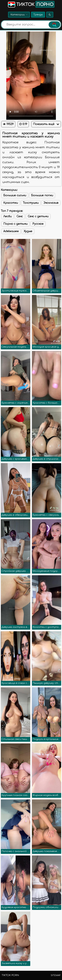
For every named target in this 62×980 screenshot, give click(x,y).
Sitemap (56, 975)
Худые (28, 231)
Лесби (7, 216)
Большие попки (42, 195)
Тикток (31, 4)
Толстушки (31, 203)
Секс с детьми (38, 216)
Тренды (38, 15)
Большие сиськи (15, 195)
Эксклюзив (51, 203)
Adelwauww (11, 231)
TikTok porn (10, 975)
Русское (38, 224)
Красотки (11, 203)
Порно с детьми (15, 224)
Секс (20, 216)
